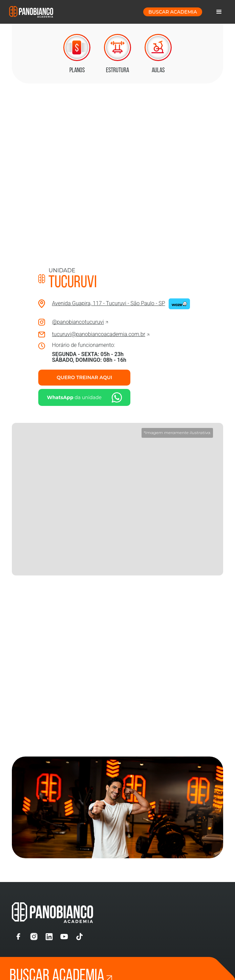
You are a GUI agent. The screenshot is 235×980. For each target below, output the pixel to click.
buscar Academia (173, 12)
